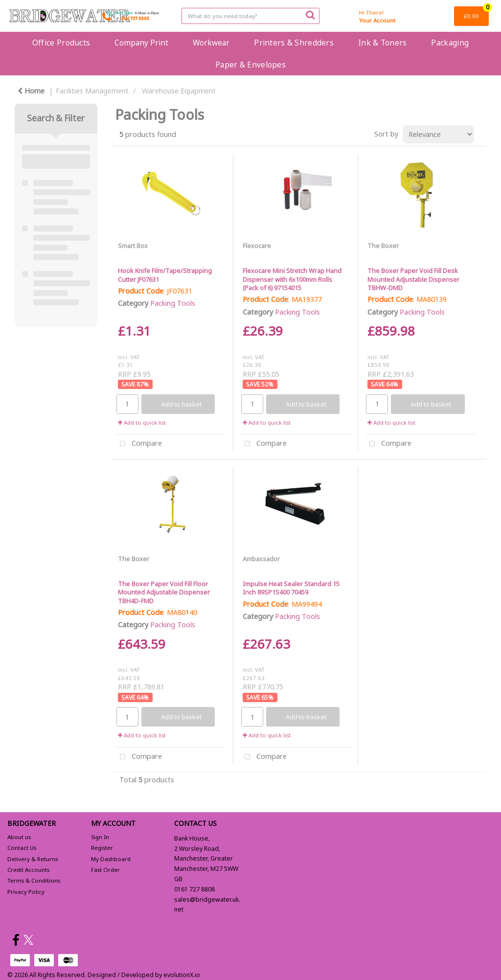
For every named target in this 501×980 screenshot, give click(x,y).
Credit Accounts (28, 870)
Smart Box (133, 246)
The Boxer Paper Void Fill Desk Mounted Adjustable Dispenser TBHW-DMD (413, 279)
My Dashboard (111, 859)
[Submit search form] (310, 15)
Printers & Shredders (294, 43)
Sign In (100, 837)
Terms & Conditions (34, 880)
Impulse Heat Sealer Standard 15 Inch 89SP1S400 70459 (291, 588)
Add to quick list (142, 422)
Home (31, 91)
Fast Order (105, 870)
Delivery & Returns (33, 859)
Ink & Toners (382, 43)
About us (19, 837)
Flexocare (257, 246)
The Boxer (383, 246)
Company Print (141, 43)
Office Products (61, 43)
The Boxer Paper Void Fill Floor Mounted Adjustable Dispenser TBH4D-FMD (164, 592)
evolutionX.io (182, 975)
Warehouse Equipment (179, 91)
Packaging (450, 43)
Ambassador (261, 559)
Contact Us (22, 848)
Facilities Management (92, 91)
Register (102, 848)
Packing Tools (173, 303)
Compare (139, 444)
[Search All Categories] (250, 16)
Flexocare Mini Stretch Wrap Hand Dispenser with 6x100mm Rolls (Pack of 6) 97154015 (292, 279)
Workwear (211, 43)
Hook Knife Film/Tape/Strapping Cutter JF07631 (165, 275)
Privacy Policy (26, 892)
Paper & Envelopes (250, 65)
